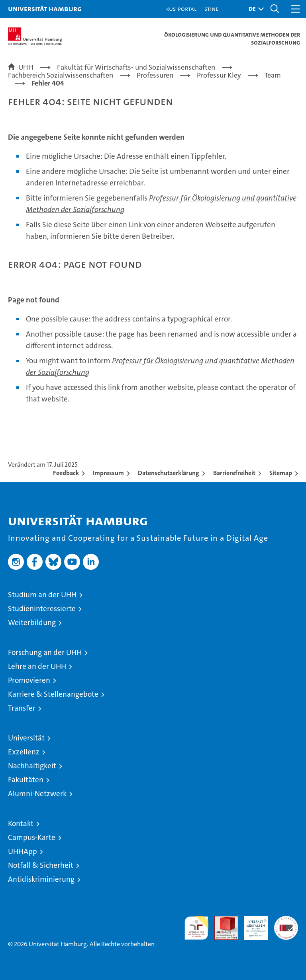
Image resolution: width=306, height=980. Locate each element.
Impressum (108, 473)
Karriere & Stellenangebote (53, 694)
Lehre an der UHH (37, 666)
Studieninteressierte (42, 609)
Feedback (66, 473)
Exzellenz (24, 752)
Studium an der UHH (42, 595)
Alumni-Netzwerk (37, 794)
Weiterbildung (32, 622)
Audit (222, 920)
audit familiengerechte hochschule (196, 928)
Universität (26, 738)
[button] (254, 9)
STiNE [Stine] (211, 9)
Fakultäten (26, 780)
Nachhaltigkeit (32, 766)
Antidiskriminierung (41, 879)
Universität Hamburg (45, 9)
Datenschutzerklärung (169, 473)
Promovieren (29, 680)
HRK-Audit (252, 924)
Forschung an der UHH (45, 652)
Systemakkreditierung (286, 920)
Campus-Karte (32, 837)
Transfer (22, 708)
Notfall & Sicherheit (41, 865)
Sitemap (281, 473)
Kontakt (21, 823)
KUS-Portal (181, 9)
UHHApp (23, 851)
